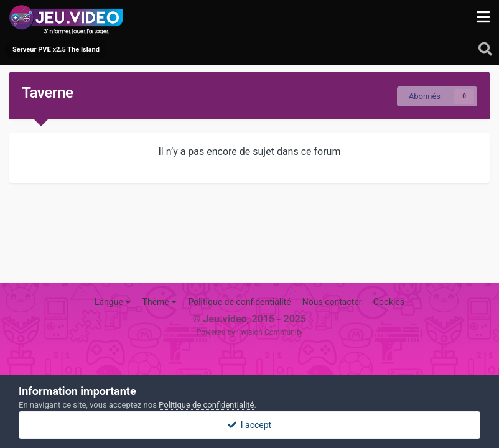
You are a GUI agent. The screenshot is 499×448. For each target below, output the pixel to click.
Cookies (389, 302)
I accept (250, 425)
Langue (113, 302)
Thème (160, 302)
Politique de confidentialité (239, 302)
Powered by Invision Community (250, 332)
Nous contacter (332, 302)
